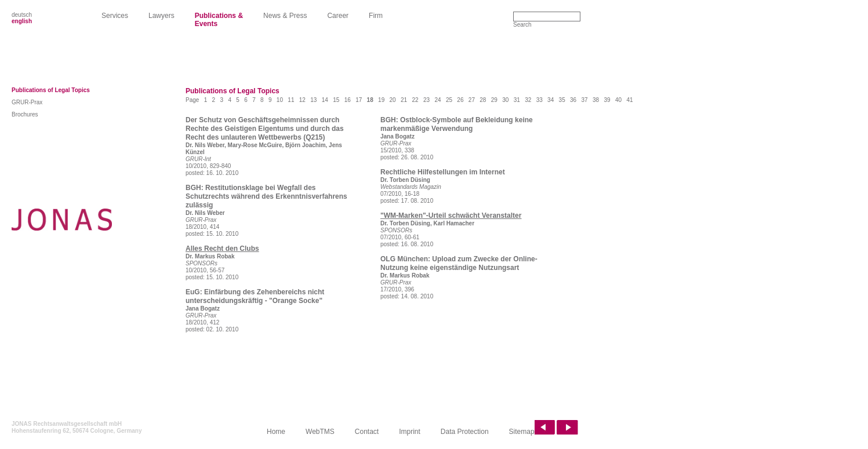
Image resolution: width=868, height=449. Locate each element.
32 (528, 100)
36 (573, 100)
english (22, 21)
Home (276, 432)
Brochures (25, 114)
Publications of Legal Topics (51, 90)
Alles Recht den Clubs (222, 249)
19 (381, 100)
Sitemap (522, 432)
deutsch (22, 15)
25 (449, 100)
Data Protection (465, 432)
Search (522, 25)
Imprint (410, 432)
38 (596, 100)
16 (348, 100)
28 (483, 100)
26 (460, 100)
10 (280, 100)
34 (551, 100)
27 (472, 100)
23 (426, 100)
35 (562, 100)
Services (115, 16)
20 (393, 100)
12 (302, 100)
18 (370, 100)
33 (540, 100)
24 (437, 100)
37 (585, 100)
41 (629, 100)
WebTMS (320, 432)
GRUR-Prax (27, 102)
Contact (367, 432)
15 (336, 100)
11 (291, 100)
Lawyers (161, 16)
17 (359, 100)
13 (313, 100)
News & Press (285, 16)
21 (404, 100)
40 (618, 100)
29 (494, 100)
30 (505, 100)
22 (415, 100)
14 (325, 100)
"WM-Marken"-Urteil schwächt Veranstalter (451, 216)
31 (517, 100)
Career (338, 16)
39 (607, 100)
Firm (376, 16)
